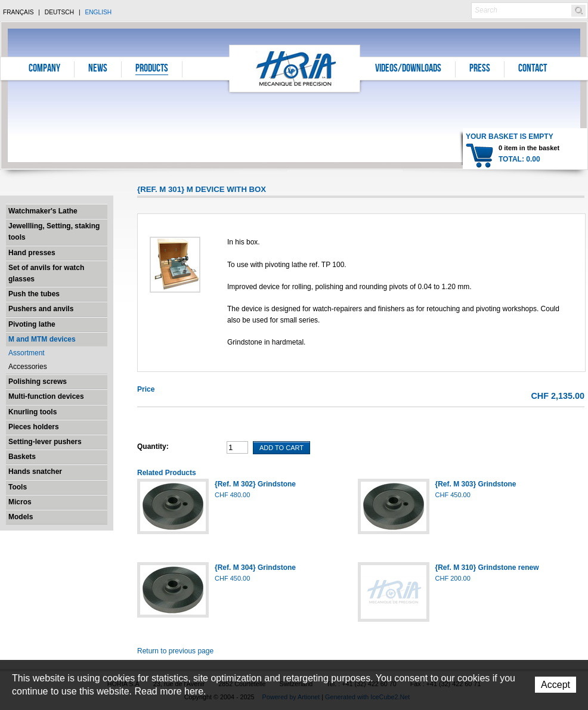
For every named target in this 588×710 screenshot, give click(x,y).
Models (21, 517)
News (98, 69)
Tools (18, 487)
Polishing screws (38, 382)
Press (480, 69)
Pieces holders (34, 427)
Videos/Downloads (408, 69)
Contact (533, 69)
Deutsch (59, 12)
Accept (555, 685)
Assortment (27, 353)
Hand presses (32, 253)
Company (44, 69)
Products (152, 69)
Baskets (22, 457)
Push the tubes (34, 294)
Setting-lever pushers (45, 442)
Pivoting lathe (32, 324)
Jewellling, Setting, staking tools (54, 232)
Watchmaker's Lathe (43, 211)
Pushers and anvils (41, 309)
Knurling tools (33, 412)
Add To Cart (281, 448)
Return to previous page (175, 651)
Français (18, 12)
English (98, 12)
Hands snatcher (35, 472)
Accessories (28, 367)
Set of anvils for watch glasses (46, 273)
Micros (20, 502)
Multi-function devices (46, 396)
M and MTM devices (42, 339)
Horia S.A (295, 68)
